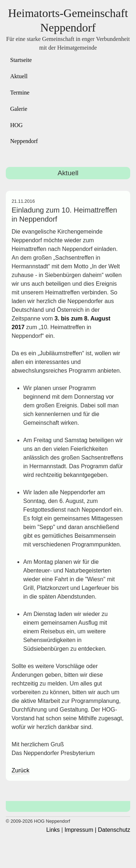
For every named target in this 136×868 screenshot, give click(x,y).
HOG (17, 125)
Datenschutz (114, 830)
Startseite (21, 60)
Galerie (19, 109)
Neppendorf (24, 141)
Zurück (20, 770)
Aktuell (19, 76)
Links (53, 830)
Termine (20, 93)
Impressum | (81, 830)
